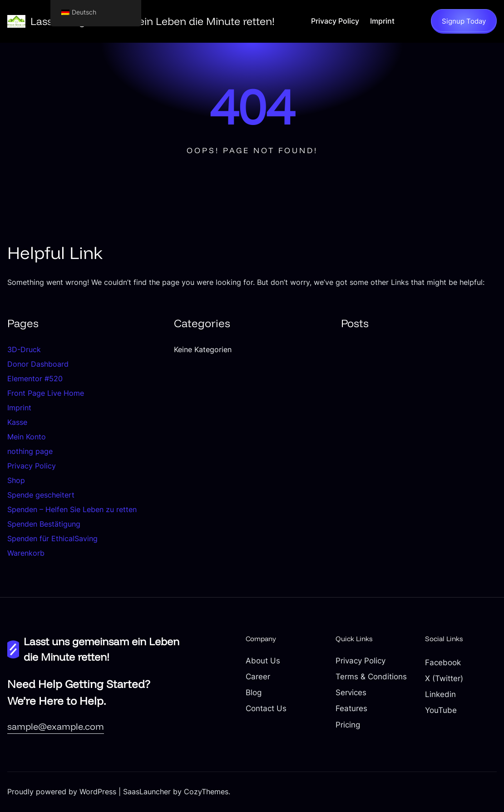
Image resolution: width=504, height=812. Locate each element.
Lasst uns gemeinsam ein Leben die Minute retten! (153, 21)
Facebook (443, 663)
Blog (254, 692)
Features (351, 708)
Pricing (348, 725)
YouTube (441, 710)
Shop (16, 480)
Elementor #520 (35, 379)
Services (351, 692)
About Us (263, 661)
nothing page (30, 451)
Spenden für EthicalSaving (52, 538)
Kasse (17, 422)
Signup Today (464, 21)
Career (258, 677)
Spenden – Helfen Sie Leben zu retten (72, 509)
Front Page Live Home (46, 393)
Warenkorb (26, 553)
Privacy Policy (32, 466)
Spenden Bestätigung (44, 524)
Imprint (19, 408)
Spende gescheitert (41, 495)
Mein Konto (27, 437)
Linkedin (440, 694)
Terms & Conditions (371, 677)
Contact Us (266, 708)
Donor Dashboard (38, 364)
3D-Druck (24, 349)
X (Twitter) (444, 678)
